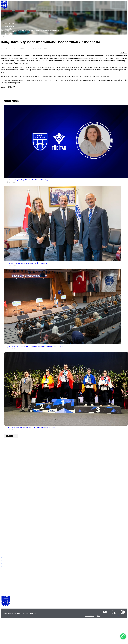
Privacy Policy (89, 616)
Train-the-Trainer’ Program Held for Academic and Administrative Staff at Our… (35, 346)
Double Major (9, 540)
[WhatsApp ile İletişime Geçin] (123, 636)
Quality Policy (9, 521)
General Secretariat (11, 459)
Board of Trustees (11, 454)
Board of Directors (11, 457)
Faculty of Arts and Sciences (14, 494)
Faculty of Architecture (12, 510)
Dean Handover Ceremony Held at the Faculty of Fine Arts (27, 263)
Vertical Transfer (10, 546)
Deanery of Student (11, 535)
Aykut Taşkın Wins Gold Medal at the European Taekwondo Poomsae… (31, 428)
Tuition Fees (9, 549)
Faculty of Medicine (11, 499)
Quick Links (6, 14)
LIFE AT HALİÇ (10, 31)
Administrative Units (11, 462)
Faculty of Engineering (12, 507)
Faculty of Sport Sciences (13, 505)
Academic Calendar (12, 538)
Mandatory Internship (12, 554)
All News (10, 436)
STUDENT (8, 29)
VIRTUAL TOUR (6, 11)
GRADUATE (20, 11)
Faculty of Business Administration (16, 502)
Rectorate (8, 451)
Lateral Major (9, 543)
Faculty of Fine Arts (11, 497)
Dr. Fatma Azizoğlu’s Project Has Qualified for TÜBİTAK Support (29, 180)
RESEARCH (9, 34)
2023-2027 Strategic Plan (13, 524)
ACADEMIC (9, 26)
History (7, 449)
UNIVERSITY (9, 23)
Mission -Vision (10, 518)
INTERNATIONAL (11, 36)
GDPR (99, 616)
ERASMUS (32, 11)
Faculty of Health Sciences (14, 491)
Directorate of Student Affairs (15, 532)
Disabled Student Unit (12, 551)
